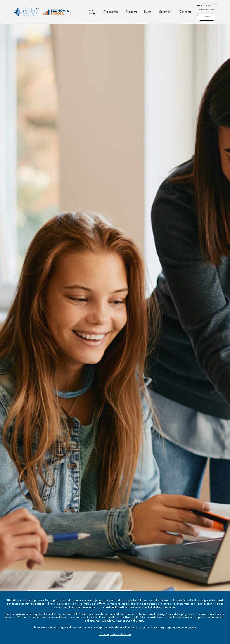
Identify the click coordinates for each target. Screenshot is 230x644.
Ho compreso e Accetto (115, 635)
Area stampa (208, 10)
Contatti (185, 12)
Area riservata (207, 6)
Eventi (148, 12)
